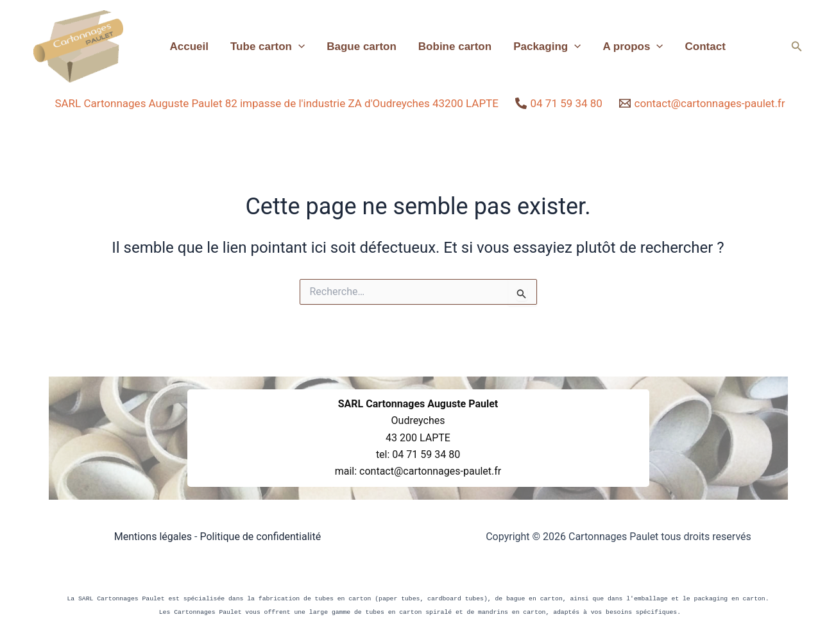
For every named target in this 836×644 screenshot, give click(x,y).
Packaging (547, 47)
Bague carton (362, 47)
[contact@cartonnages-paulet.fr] (702, 103)
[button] (797, 47)
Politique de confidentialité (260, 537)
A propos (633, 47)
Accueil (189, 47)
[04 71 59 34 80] (559, 103)
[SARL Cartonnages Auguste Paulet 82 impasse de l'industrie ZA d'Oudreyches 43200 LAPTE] (275, 104)
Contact (705, 47)
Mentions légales (153, 537)
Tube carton (268, 47)
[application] (298, 47)
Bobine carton (455, 47)
